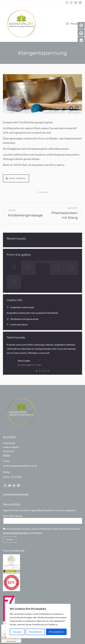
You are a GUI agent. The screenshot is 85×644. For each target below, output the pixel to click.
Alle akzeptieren (56, 632)
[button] (37, 371)
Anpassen (17, 632)
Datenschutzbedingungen (15, 533)
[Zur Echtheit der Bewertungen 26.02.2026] (11, 641)
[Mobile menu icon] (74, 24)
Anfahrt (7, 455)
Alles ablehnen (35, 632)
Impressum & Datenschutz (16, 494)
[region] (38, 621)
